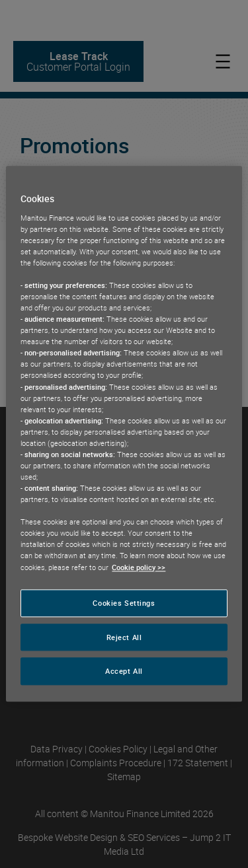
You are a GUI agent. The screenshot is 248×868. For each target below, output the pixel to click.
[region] (124, 434)
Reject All (124, 637)
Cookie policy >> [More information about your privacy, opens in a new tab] (139, 567)
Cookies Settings (124, 603)
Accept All (124, 671)
